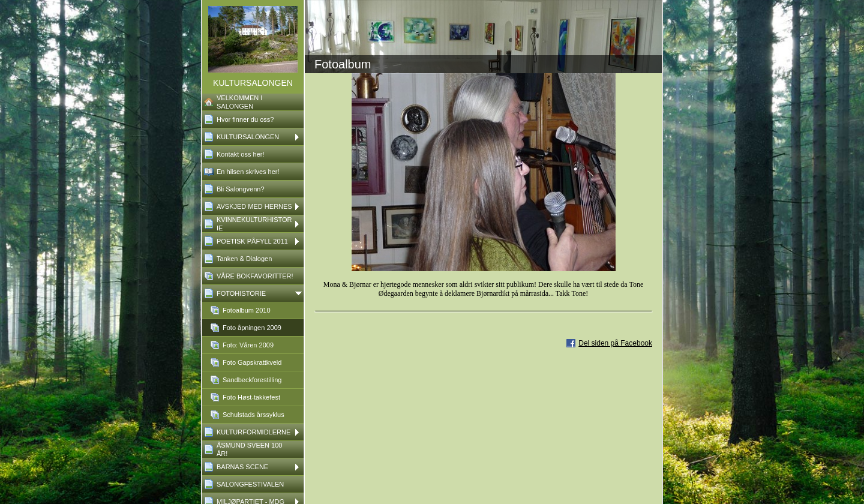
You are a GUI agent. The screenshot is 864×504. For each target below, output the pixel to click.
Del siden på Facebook (615, 343)
